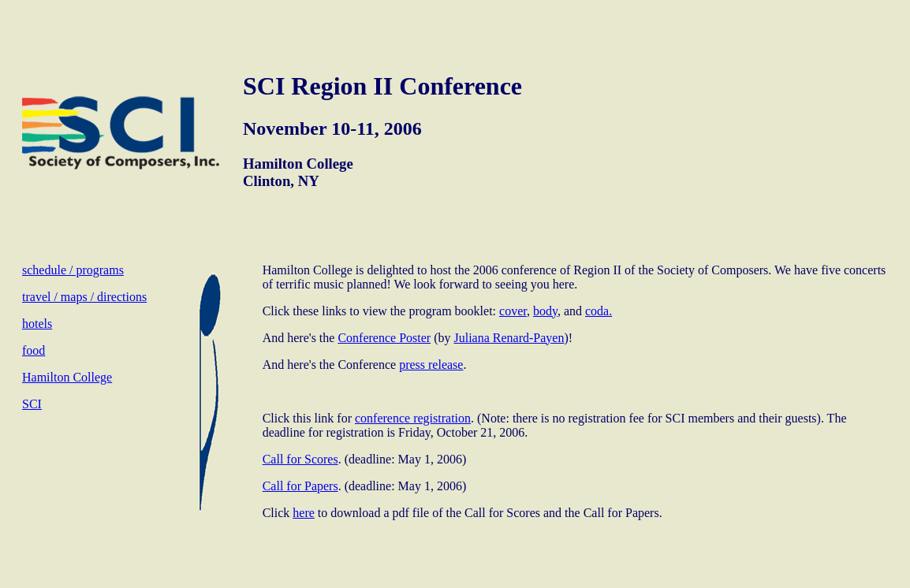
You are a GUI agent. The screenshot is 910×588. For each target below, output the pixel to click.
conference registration (413, 418)
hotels (37, 324)
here (304, 513)
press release (431, 365)
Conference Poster (384, 338)
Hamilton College (67, 377)
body (545, 311)
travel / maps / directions (84, 297)
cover (513, 311)
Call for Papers (300, 486)
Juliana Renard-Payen (509, 338)
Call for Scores (300, 459)
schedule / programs (73, 270)
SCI (32, 404)
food (34, 350)
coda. (599, 311)
